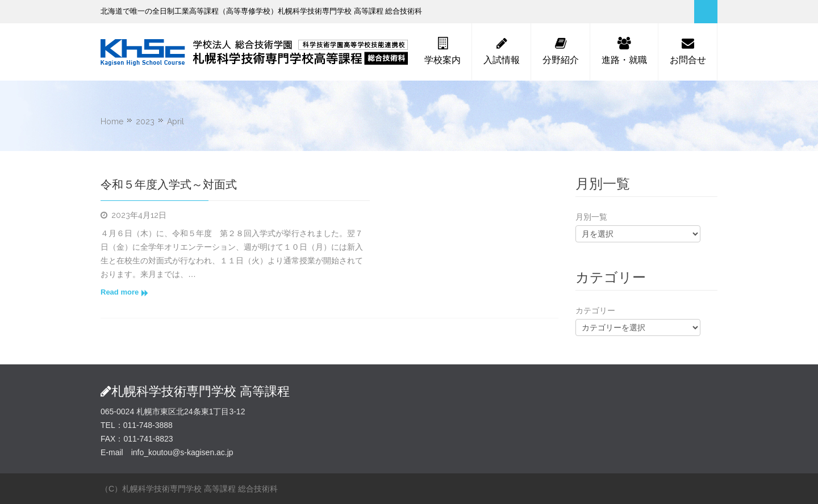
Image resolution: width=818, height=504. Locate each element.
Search (706, 12)
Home (112, 121)
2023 (145, 121)
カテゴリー (595, 310)
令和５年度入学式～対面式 (169, 184)
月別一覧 (591, 217)
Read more (124, 292)
